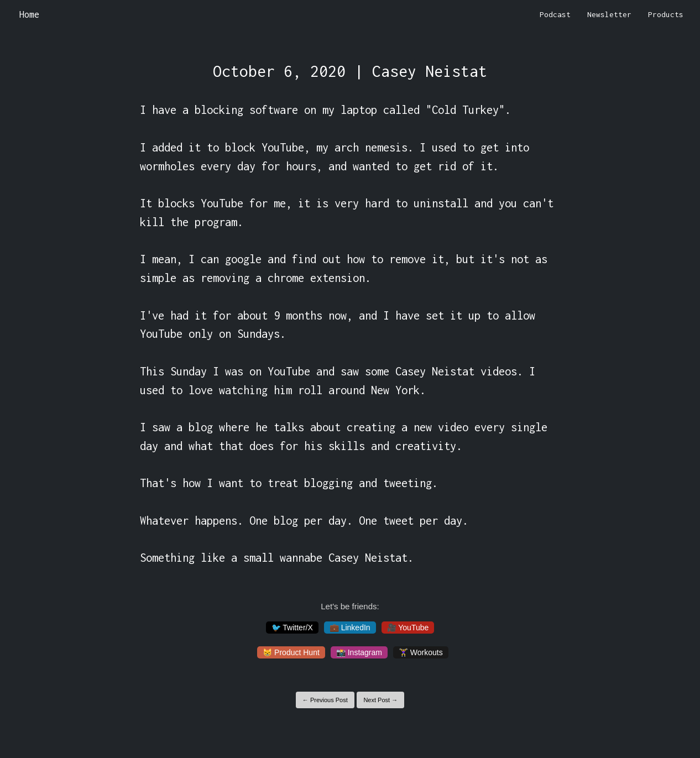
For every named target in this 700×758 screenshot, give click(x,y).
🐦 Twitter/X (292, 628)
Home (29, 14)
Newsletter (609, 14)
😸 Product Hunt (291, 652)
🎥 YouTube (408, 628)
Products (666, 14)
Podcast (555, 14)
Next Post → (380, 700)
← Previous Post (325, 700)
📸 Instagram (359, 652)
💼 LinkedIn (350, 628)
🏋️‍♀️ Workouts (421, 652)
